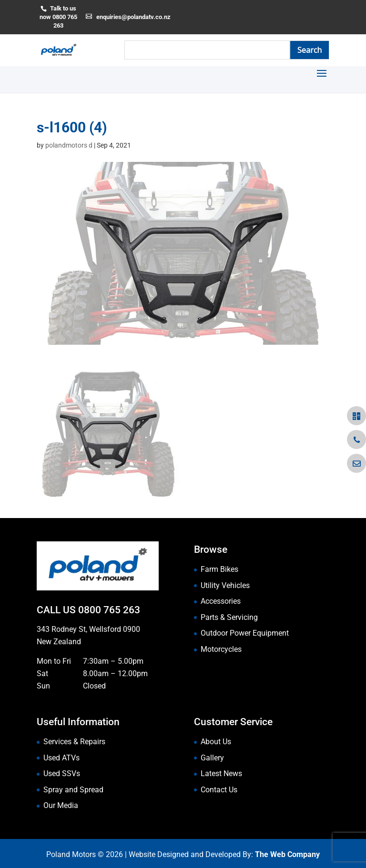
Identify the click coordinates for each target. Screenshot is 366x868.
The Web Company (287, 854)
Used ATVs (61, 758)
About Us (216, 742)
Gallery (212, 758)
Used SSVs (62, 773)
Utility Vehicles (225, 585)
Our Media (61, 805)
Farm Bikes (219, 569)
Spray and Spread (73, 790)
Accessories (221, 601)
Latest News (221, 773)
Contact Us (219, 790)
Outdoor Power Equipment (245, 633)
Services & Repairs (74, 742)
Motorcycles (221, 649)
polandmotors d (69, 145)
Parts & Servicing (229, 617)
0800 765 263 (109, 610)
